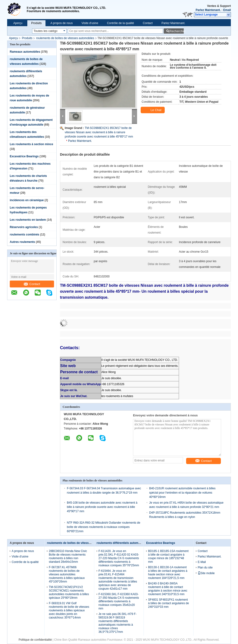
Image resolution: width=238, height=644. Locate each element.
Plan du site (205, 567)
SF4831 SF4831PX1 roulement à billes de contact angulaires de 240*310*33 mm (168, 603)
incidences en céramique (27, 200)
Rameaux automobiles (25, 52)
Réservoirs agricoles (24, 227)
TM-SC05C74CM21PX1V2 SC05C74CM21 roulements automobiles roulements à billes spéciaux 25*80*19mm (69, 592)
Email (227, 10)
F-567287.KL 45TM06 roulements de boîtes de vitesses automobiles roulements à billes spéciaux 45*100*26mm (67, 574)
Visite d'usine (90, 23)
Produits (36, 23)
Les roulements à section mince (31, 144)
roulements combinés (25, 235)
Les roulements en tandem (28, 220)
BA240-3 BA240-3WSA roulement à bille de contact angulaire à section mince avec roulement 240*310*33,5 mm (168, 589)
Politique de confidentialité (35, 640)
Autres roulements (22, 242)
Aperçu (18, 23)
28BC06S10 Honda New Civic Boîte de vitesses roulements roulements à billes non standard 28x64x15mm (68, 556)
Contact (148, 23)
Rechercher (176, 31)
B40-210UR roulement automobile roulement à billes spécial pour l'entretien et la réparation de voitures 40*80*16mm (182, 493)
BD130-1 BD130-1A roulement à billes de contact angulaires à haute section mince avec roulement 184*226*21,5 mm (168, 573)
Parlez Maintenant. (208, 10)
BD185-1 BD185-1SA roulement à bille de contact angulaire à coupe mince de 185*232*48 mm (168, 556)
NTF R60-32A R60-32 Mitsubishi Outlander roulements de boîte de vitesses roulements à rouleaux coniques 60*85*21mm (104, 527)
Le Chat (153, 110)
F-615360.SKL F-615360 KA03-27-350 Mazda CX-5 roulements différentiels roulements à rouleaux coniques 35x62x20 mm (119, 601)
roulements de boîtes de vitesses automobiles (65, 38)
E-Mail (202, 562)
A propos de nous (62, 23)
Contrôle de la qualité (121, 23)
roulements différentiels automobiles (122, 543)
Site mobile (206, 573)
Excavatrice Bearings (24, 156)
